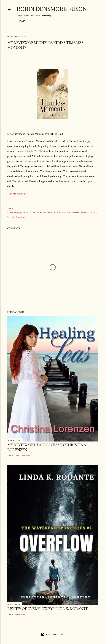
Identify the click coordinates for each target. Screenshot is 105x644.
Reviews (56, 213)
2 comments (21, 614)
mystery (18, 213)
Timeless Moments (17, 194)
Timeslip (11, 217)
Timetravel (21, 217)
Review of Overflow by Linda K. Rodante (48, 609)
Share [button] (10, 208)
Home (22, 21)
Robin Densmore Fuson (52, 9)
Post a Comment (23, 455)
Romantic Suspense (70, 213)
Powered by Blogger (53, 634)
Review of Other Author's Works (37, 213)
